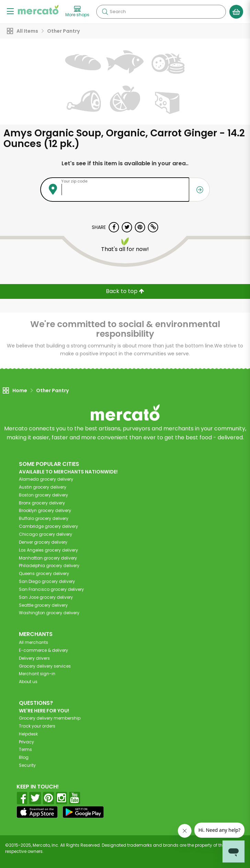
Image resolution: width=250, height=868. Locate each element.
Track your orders (37, 726)
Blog (24, 757)
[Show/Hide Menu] (10, 11)
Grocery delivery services (45, 666)
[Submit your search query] (105, 12)
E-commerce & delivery (44, 650)
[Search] (161, 12)
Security (27, 765)
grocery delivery (46, 479)
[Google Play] (83, 812)
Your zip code (74, 181)
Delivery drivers (34, 658)
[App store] (37, 812)
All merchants (34, 642)
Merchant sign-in (37, 674)
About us (28, 682)
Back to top (125, 291)
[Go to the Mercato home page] (38, 10)
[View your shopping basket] (236, 12)
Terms (25, 749)
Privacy (26, 742)
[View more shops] (77, 12)
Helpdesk (28, 734)
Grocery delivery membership (50, 718)
